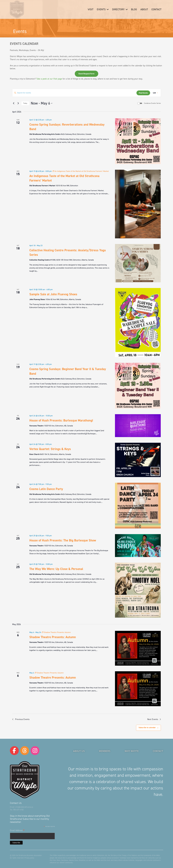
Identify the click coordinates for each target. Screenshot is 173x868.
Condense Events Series (152, 103)
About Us (79, 751)
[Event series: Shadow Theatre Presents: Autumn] (56, 632)
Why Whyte (132, 751)
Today (25, 103)
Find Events (143, 93)
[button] (107, 9)
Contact (158, 751)
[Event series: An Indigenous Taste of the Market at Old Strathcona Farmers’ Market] (81, 171)
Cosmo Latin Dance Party (46, 489)
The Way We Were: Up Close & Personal (56, 569)
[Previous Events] (14, 103)
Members (105, 751)
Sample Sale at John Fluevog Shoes (53, 294)
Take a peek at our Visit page (49, 79)
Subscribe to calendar (147, 727)
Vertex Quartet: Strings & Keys (50, 449)
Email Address (17, 830)
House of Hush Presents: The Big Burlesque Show (63, 540)
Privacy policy (29, 858)
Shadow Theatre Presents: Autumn (53, 637)
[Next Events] (18, 103)
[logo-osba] (17, 9)
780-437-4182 (18, 810)
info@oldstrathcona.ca (24, 807)
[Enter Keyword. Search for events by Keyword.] (74, 93)
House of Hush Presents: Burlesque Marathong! (61, 420)
